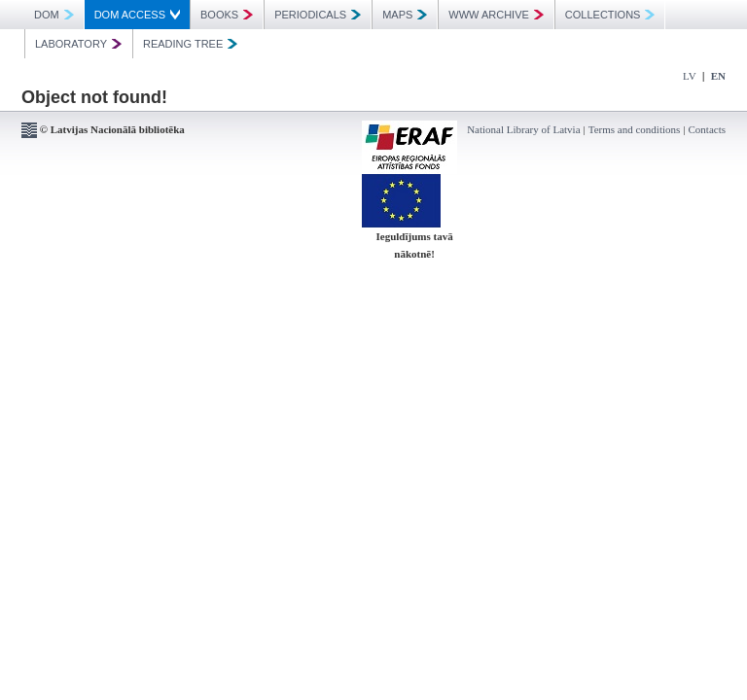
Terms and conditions (635, 129)
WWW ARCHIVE (496, 15)
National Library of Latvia (523, 129)
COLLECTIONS (610, 15)
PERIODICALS (318, 15)
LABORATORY (78, 44)
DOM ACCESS (137, 15)
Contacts (708, 129)
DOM (54, 15)
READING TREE (190, 44)
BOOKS (227, 15)
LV (690, 76)
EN (718, 76)
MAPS (405, 15)
